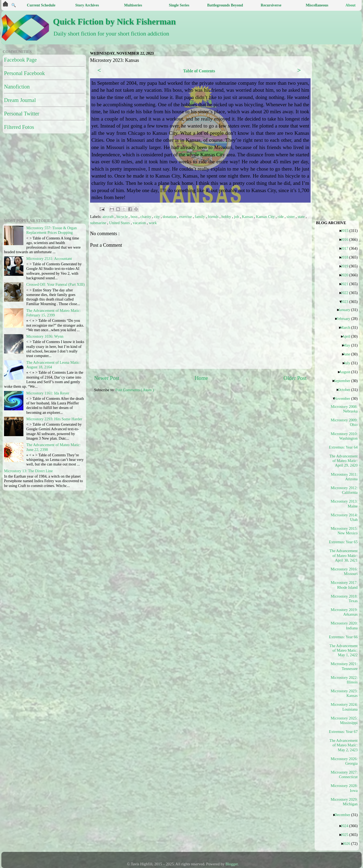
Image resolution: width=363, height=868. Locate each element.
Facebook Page (20, 60)
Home (201, 378)
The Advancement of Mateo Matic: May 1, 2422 (344, 650)
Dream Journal (20, 100)
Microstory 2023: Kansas (344, 693)
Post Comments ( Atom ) (135, 390)
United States (120, 223)
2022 (346, 293)
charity (146, 217)
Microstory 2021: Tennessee (344, 666)
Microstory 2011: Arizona (344, 477)
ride (281, 217)
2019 (346, 266)
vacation (140, 223)
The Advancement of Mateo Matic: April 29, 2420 (344, 461)
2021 (346, 284)
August (347, 372)
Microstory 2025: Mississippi (344, 720)
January (346, 310)
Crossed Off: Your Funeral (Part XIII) (56, 284)
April (348, 336)
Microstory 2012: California (344, 490)
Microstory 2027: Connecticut (344, 775)
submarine (99, 223)
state (302, 217)
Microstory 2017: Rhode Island (344, 585)
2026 (348, 844)
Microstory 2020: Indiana (344, 625)
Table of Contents (199, 71)
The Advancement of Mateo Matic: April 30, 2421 (344, 555)
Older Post (295, 378)
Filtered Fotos (19, 127)
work (153, 223)
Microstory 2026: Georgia (344, 761)
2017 (346, 248)
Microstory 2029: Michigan (344, 802)
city (157, 217)
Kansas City (266, 217)
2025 (346, 835)
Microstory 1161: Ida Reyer (48, 393)
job (237, 217)
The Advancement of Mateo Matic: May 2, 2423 (344, 745)
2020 (346, 275)
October (346, 390)
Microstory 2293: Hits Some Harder (54, 419)
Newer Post (107, 378)
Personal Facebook (24, 73)
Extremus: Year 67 (345, 732)
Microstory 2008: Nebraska (344, 409)
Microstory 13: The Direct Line (28, 471)
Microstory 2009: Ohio (344, 422)
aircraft (108, 217)
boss (135, 217)
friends (214, 217)
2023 (346, 302)
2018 (346, 257)
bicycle (122, 217)
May (349, 345)
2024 (346, 826)
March (347, 327)
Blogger (232, 864)
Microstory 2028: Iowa (344, 788)
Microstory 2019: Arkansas (344, 612)
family (200, 217)
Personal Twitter (22, 114)
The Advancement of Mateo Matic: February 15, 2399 (54, 313)
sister (291, 217)
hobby (227, 217)
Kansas (248, 217)
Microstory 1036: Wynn (45, 336)
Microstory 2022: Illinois (344, 680)
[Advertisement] (142, 439)
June (349, 354)
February (345, 319)
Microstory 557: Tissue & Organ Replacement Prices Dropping (52, 230)
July (349, 363)
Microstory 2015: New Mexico (344, 531)
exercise (186, 217)
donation (170, 217)
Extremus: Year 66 (345, 637)
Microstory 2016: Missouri (344, 571)
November (344, 398)
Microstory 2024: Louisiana (344, 707)
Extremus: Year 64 (345, 447)
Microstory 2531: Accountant (49, 259)
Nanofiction (17, 87)
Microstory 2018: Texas (344, 599)
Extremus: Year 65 (345, 542)
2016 (346, 239)
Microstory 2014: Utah (344, 517)
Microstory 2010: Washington (344, 436)
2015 (347, 231)
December (344, 815)
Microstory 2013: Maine (344, 504)
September (344, 381)
